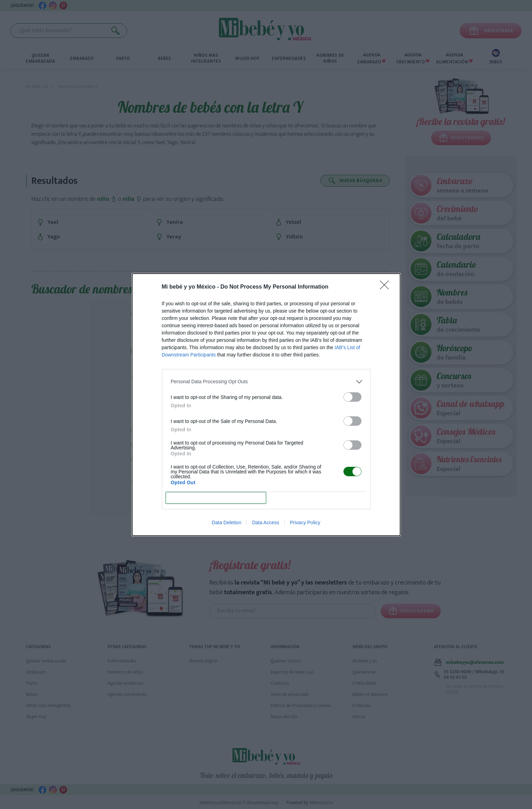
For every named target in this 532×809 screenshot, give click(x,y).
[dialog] (266, 405)
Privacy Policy (305, 523)
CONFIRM (216, 498)
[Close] (387, 287)
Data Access (265, 523)
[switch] (352, 397)
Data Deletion (227, 523)
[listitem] (266, 382)
